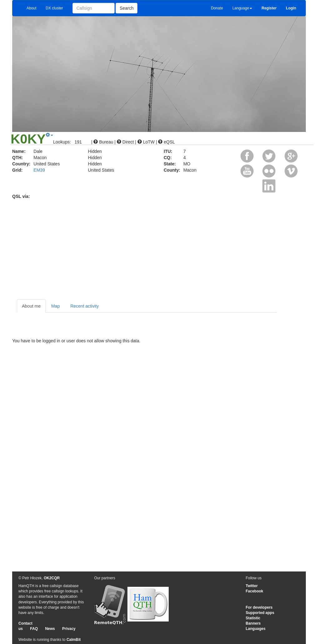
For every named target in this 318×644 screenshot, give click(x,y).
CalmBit (74, 640)
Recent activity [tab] (84, 306)
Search (127, 8)
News (50, 629)
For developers (259, 607)
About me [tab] (31, 306)
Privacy (69, 629)
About (31, 8)
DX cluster (54, 8)
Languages (256, 629)
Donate (217, 8)
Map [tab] (55, 306)
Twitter (252, 586)
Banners (253, 623)
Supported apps (260, 613)
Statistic (253, 618)
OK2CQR (52, 578)
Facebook (255, 591)
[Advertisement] (159, 246)
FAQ (34, 629)
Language (242, 8)
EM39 (39, 170)
